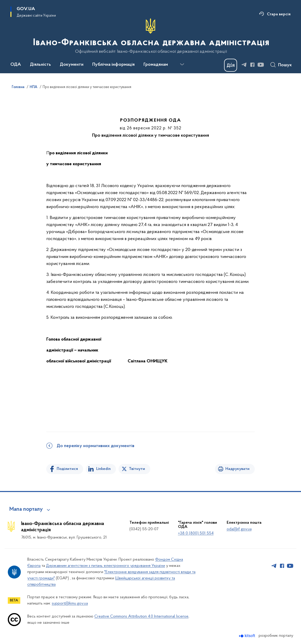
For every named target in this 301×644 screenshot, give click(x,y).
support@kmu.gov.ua (70, 603)
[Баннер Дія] (231, 65)
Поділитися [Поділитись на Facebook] (67, 469)
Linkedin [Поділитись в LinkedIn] (103, 469)
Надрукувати (237, 469)
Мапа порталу (26, 509)
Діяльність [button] (40, 65)
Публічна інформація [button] (113, 65)
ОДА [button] (16, 65)
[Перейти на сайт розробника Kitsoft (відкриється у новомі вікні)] (248, 636)
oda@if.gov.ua (239, 529)
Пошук (285, 65)
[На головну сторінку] (151, 36)
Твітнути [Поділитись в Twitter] (137, 469)
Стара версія (279, 14)
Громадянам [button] (156, 65)
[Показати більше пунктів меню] (182, 64)
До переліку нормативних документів (96, 446)
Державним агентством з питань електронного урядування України (106, 566)
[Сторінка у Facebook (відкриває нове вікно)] (252, 65)
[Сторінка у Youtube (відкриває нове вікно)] (261, 65)
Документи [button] (72, 65)
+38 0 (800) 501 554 (196, 533)
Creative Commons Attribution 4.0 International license (141, 616)
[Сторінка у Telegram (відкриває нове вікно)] (244, 65)
